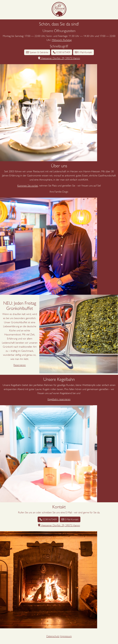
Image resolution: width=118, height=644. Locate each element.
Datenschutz (53, 636)
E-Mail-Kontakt (83, 52)
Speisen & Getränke (37, 52)
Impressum (66, 636)
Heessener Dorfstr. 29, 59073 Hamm (59, 58)
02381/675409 (62, 52)
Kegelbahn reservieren (59, 399)
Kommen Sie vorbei (28, 186)
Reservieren (20, 365)
